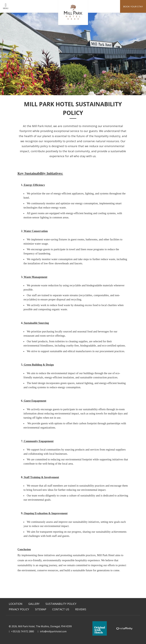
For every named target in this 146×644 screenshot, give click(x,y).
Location (16, 604)
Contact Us (61, 609)
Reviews (81, 609)
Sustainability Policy (61, 604)
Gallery (34, 604)
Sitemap (41, 609)
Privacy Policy (19, 609)
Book (133, 6)
